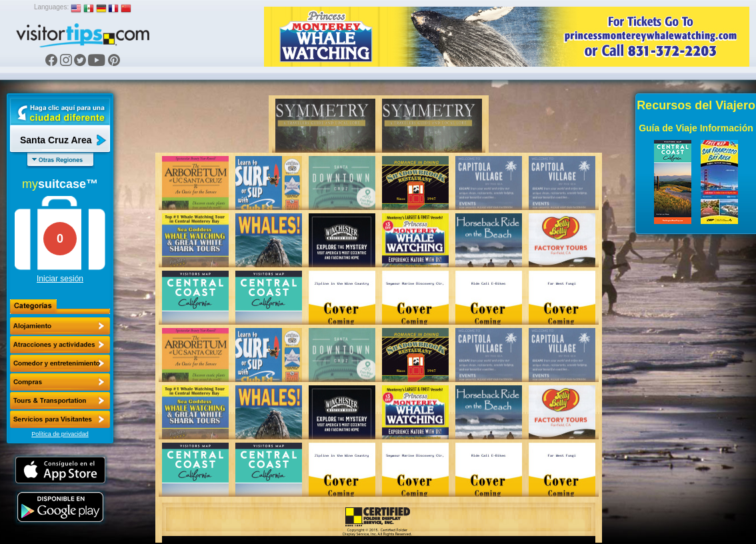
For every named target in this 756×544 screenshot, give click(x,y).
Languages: (51, 7)
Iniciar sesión (60, 279)
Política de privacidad (60, 434)
